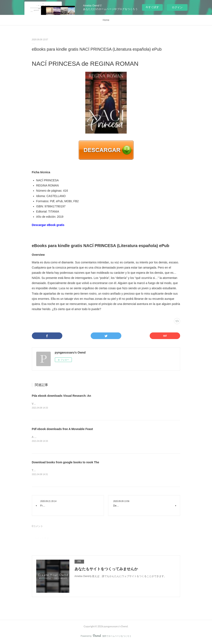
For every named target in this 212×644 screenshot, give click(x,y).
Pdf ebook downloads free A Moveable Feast (62, 429)
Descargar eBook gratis (48, 225)
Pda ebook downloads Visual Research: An (61, 396)
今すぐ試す (152, 7)
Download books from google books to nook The (66, 463)
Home (106, 20)
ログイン (177, 7)
